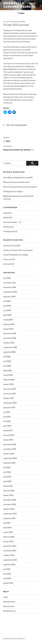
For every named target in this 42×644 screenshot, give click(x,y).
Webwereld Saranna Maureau (19, 5)
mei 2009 (7, 310)
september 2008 (10, 347)
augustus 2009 (9, 297)
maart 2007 (8, 431)
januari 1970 (8, 583)
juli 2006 (7, 468)
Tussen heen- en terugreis (22, 250)
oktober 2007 (9, 398)
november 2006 (10, 449)
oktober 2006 (9, 454)
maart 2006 (8, 486)
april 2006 (7, 481)
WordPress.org (9, 611)
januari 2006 (8, 495)
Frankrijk (7, 218)
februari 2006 (9, 491)
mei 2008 (7, 366)
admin (22, 22)
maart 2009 (8, 320)
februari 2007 (9, 435)
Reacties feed (9, 606)
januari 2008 (8, 384)
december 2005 (10, 500)
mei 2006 (7, 477)
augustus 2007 (9, 408)
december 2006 (10, 444)
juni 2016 (7, 278)
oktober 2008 (9, 343)
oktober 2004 (9, 555)
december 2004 (10, 546)
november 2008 (10, 338)
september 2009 (10, 292)
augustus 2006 (9, 463)
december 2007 (10, 389)
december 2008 (10, 334)
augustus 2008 (9, 352)
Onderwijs (7, 227)
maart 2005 (8, 532)
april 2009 (7, 315)
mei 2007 (7, 421)
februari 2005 (9, 537)
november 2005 (10, 504)
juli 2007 (7, 412)
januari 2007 (8, 440)
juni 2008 (7, 361)
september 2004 (10, 560)
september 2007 (10, 403)
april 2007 (7, 426)
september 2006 (10, 458)
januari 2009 (8, 329)
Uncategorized (9, 232)
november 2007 (10, 394)
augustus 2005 (9, 518)
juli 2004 (7, 569)
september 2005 (10, 514)
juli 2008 (7, 357)
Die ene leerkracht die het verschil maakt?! (20, 187)
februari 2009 (9, 324)
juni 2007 (7, 417)
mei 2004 (7, 578)
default (6, 213)
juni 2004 (7, 574)
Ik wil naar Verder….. (11, 222)
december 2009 (10, 287)
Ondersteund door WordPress (14, 639)
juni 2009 (7, 306)
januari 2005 (8, 542)
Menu (21, 13)
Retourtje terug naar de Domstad (16, 182)
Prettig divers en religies (13, 192)
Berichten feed (9, 602)
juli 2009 (7, 301)
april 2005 (7, 528)
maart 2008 (8, 375)
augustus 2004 (9, 565)
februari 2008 (9, 380)
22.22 (18, 246)
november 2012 (10, 283)
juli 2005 (7, 523)
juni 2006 (7, 472)
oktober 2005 (9, 509)
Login (6, 597)
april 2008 (7, 371)
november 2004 (10, 551)
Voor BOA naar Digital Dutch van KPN (18, 178)
